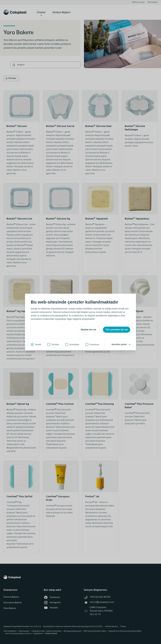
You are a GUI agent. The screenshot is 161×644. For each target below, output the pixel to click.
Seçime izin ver (88, 330)
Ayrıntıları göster (119, 344)
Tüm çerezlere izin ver (117, 330)
